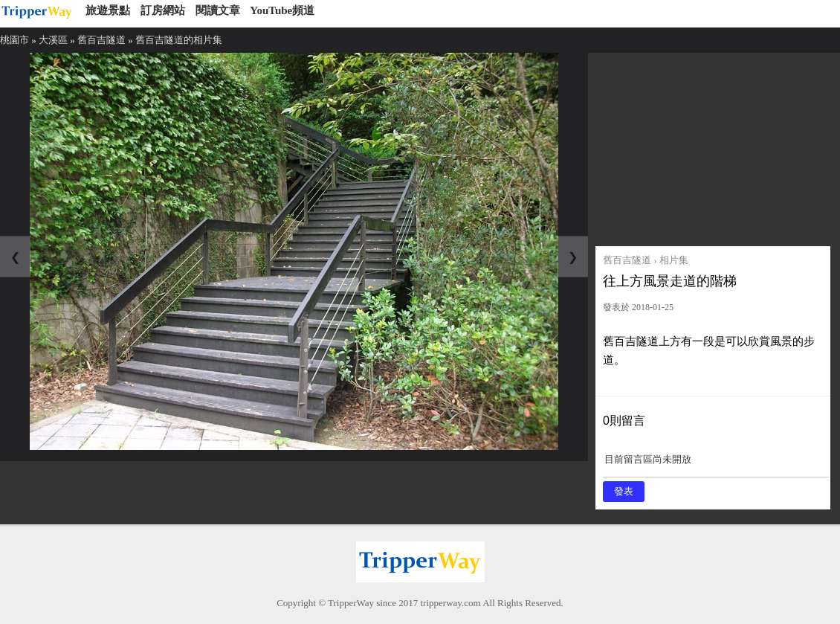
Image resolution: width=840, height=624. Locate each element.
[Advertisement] (713, 146)
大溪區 (53, 40)
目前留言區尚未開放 (716, 464)
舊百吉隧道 (101, 40)
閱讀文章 (218, 10)
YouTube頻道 (282, 10)
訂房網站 (163, 10)
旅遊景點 (108, 10)
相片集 (674, 260)
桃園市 (14, 40)
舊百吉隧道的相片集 (179, 40)
